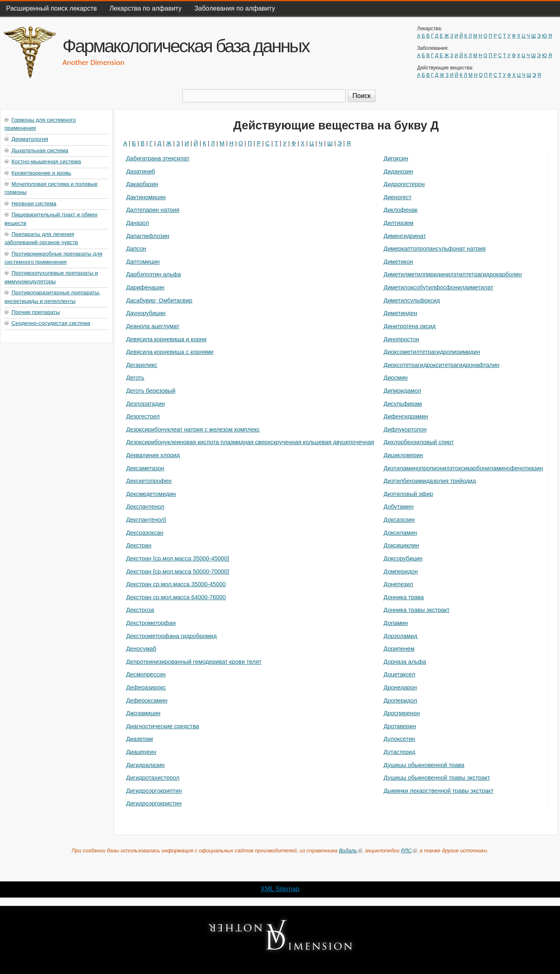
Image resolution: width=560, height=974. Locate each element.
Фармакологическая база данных (186, 46)
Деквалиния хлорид (153, 455)
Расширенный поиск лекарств (51, 8)
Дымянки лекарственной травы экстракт (439, 791)
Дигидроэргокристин (154, 803)
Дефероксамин (147, 700)
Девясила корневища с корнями (170, 352)
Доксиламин (400, 533)
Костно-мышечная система (46, 161)
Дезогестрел (143, 416)
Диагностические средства (162, 726)
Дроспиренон (402, 713)
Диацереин (141, 752)
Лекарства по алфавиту (146, 8)
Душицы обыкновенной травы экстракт (437, 778)
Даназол (138, 223)
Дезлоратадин (146, 404)
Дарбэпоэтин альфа (153, 274)
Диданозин (399, 171)
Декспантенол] (146, 520)
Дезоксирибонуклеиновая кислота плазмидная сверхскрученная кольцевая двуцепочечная (250, 442)
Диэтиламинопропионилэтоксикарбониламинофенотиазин (463, 468)
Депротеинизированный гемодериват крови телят (194, 662)
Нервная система (34, 203)
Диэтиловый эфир (408, 494)
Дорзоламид (401, 636)
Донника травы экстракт (417, 610)
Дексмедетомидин (151, 494)
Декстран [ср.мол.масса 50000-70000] (178, 572)
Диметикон (398, 262)
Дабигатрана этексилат (158, 158)
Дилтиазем (399, 223)
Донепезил (398, 584)
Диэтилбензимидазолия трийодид (430, 481)
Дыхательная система (40, 150)
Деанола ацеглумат (153, 326)
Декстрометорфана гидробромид (171, 636)
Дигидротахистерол (153, 778)
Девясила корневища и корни (166, 339)
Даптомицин (143, 262)
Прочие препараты (36, 312)
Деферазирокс (146, 687)
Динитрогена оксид (410, 326)
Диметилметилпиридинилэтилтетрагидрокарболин (453, 274)
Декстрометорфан (151, 623)
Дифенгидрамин (406, 416)
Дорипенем (399, 649)
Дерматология (30, 139)
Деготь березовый (151, 391)
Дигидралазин (145, 765)
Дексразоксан (145, 533)
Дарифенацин (145, 287)
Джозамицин (143, 713)
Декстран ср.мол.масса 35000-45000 (176, 584)
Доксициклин (401, 545)
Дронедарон (400, 687)
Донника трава (404, 597)
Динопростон (401, 339)
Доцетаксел (400, 674)
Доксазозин (399, 520)
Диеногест (398, 197)
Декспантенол (145, 507)
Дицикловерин (403, 455)
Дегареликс (142, 365)
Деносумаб (141, 649)
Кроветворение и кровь (41, 173)
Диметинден (400, 313)
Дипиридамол (402, 391)
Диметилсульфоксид (412, 300)
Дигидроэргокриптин (154, 791)
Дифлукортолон (405, 429)
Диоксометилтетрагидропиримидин (432, 352)
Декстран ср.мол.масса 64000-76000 (176, 597)
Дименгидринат (405, 236)
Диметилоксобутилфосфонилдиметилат (439, 287)
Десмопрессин (146, 674)
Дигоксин (396, 158)
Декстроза (140, 610)
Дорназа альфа (405, 662)
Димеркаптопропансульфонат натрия (435, 249)
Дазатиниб (141, 171)
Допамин (396, 623)
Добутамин (399, 507)
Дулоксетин (399, 739)
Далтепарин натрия (153, 210)
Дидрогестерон (404, 184)
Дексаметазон (145, 468)
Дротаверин (400, 726)
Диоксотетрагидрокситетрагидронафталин (442, 365)
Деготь (135, 378)
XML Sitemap (280, 889)
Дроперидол (400, 700)
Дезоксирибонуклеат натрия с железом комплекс (193, 429)
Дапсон (136, 249)
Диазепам (140, 739)
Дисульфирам (403, 404)
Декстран (139, 545)
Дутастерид (400, 752)
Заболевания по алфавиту (235, 8)
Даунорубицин (146, 313)
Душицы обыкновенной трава (424, 765)
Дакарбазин (142, 184)
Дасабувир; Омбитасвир (159, 300)
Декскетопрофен (149, 481)
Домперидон (401, 572)
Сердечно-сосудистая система (51, 323)
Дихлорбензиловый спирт (419, 442)
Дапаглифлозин (148, 236)
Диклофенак (401, 210)
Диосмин (396, 378)
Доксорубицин (403, 558)
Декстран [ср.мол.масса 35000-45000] (178, 558)
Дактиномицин (146, 197)
